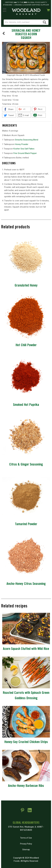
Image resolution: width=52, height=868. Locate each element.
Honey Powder (22, 144)
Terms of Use (26, 838)
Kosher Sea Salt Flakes (24, 149)
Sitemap (26, 850)
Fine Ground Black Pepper (25, 153)
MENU (4, 9)
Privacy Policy (26, 844)
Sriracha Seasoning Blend (27, 140)
